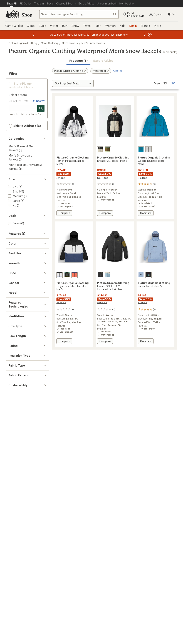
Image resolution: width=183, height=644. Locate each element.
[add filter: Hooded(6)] (15, 418)
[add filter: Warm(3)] (14, 351)
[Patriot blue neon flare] (75, 275)
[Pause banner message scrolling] (149, 35)
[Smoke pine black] (67, 275)
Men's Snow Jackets (93, 43)
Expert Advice (103, 61)
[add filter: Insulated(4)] (16, 250)
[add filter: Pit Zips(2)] (15, 463)
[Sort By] (73, 83)
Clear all (118, 71)
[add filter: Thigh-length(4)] (18, 508)
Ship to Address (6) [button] (25, 126)
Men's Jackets (70, 43)
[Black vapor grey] (60, 275)
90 (173, 83)
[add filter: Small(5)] (13, 191)
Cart (172, 14)
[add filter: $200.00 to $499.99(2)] (24, 382)
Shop (27, 15)
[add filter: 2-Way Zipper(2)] (19, 255)
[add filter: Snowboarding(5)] (20, 328)
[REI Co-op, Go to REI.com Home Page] (12, 14)
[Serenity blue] (141, 149)
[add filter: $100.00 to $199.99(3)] (23, 378)
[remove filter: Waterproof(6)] (18, 241)
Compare (64, 214)
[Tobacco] (100, 275)
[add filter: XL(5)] (12, 205)
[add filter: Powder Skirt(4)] (18, 246)
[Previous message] (33, 35)
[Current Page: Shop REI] (12, 4)
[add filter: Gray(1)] (15, 291)
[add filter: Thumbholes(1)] (18, 260)
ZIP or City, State (19, 101)
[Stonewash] (108, 275)
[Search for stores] (41, 108)
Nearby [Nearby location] (38, 101)
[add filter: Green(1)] (16, 296)
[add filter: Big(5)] (12, 486)
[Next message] (145, 35)
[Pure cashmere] (100, 149)
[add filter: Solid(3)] (13, 597)
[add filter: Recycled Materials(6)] (22, 620)
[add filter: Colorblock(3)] (17, 602)
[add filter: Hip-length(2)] (17, 503)
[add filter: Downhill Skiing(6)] (20, 323)
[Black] (149, 275)
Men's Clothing (49, 43)
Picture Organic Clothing (23, 43)
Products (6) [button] (78, 61)
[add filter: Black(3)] (16, 278)
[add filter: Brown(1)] (16, 287)
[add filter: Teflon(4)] (14, 445)
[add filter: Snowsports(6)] (18, 319)
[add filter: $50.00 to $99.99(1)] (22, 373)
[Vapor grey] (149, 149)
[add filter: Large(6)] (14, 201)
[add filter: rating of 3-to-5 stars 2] (24, 530)
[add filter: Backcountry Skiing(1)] (23, 333)
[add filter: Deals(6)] (13, 223)
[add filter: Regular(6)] (15, 481)
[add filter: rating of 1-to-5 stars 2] (24, 540)
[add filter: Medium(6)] (15, 196)
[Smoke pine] (108, 149)
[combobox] (79, 14)
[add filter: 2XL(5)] (13, 187)
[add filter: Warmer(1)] (15, 355)
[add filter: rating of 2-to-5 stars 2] (24, 535)
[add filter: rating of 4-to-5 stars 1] (24, 526)
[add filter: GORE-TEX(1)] (17, 441)
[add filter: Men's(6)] (14, 400)
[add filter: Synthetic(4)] (16, 557)
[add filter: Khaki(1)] (16, 301)
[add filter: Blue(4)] (15, 282)
